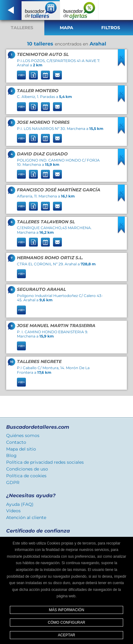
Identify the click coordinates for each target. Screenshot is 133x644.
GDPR (13, 482)
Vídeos (13, 511)
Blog (11, 455)
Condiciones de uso (27, 469)
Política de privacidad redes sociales (45, 462)
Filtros (111, 28)
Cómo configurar (66, 623)
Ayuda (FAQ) (20, 504)
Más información (67, 610)
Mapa (66, 28)
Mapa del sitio (21, 449)
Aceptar (66, 635)
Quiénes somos (23, 435)
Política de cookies (26, 476)
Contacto (16, 442)
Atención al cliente (26, 517)
